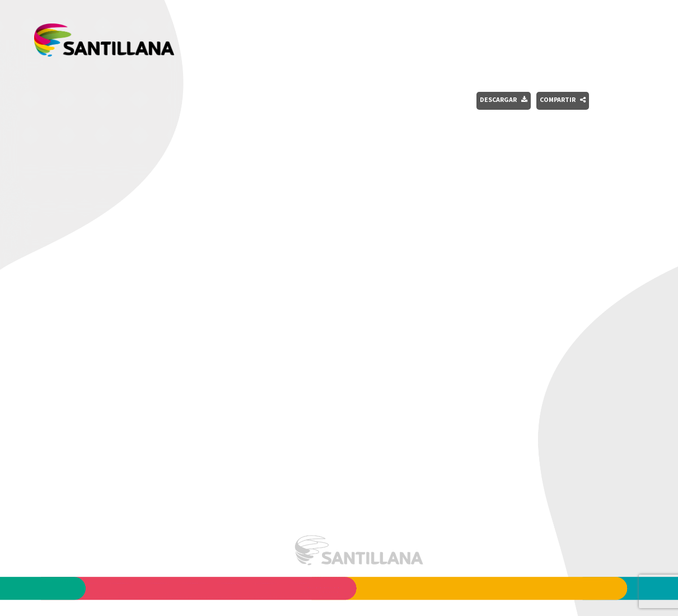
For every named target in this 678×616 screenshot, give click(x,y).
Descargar (504, 99)
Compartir (563, 99)
